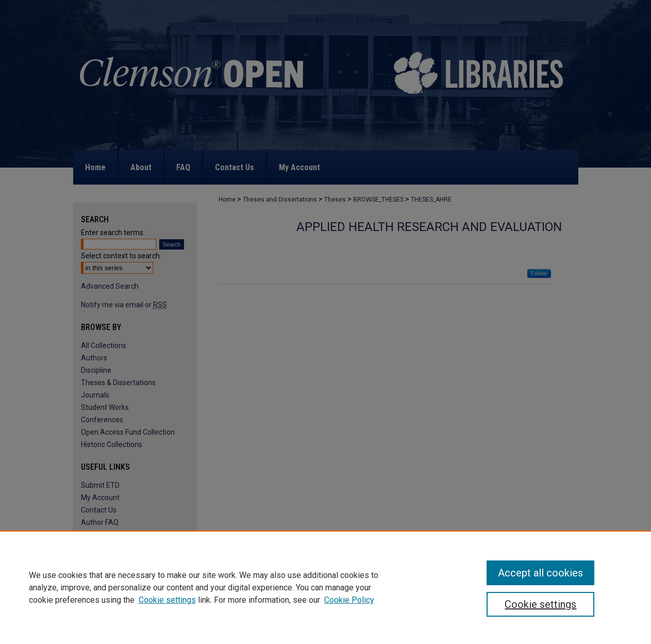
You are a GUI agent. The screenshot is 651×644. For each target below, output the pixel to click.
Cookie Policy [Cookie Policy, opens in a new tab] (349, 600)
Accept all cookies (540, 573)
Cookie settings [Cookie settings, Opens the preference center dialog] (540, 604)
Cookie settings (167, 600)
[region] (326, 587)
